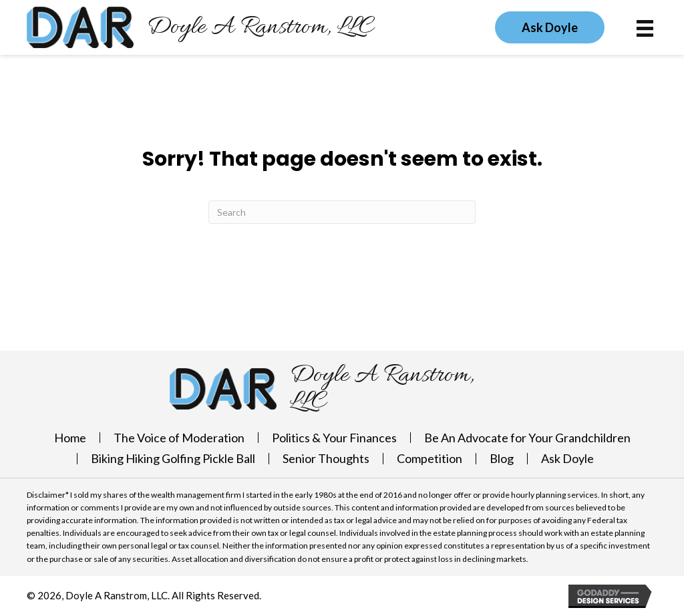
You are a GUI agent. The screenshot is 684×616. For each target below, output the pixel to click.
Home (70, 438)
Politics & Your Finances (334, 438)
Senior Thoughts (326, 458)
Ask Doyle (567, 458)
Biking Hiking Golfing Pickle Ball (173, 458)
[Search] (342, 212)
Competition (430, 458)
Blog (502, 458)
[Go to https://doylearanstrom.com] (200, 27)
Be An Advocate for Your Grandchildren (527, 438)
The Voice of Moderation (179, 438)
